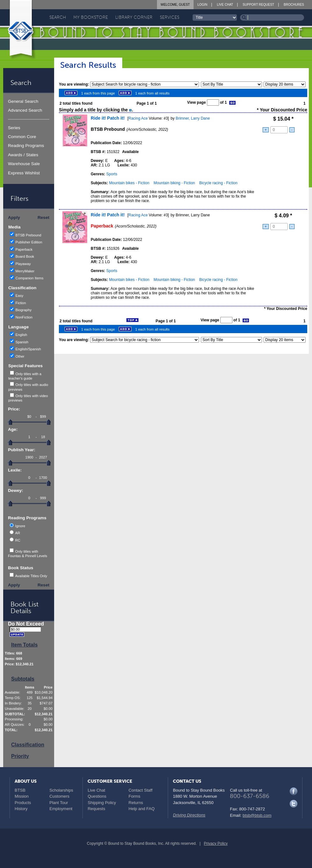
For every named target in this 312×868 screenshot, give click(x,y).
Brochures (294, 5)
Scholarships (61, 790)
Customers (59, 796)
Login (202, 5)
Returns (136, 803)
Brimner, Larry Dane (193, 118)
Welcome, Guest (175, 5)
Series (14, 128)
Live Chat (225, 5)
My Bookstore (91, 17)
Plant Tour (59, 803)
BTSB (20, 790)
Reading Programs (26, 146)
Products (23, 803)
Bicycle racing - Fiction (218, 183)
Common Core (22, 137)
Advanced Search (25, 110)
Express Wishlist (24, 173)
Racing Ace (138, 118)
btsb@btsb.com (257, 815)
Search (58, 17)
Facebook (294, 791)
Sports (112, 174)
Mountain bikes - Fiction (129, 183)
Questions (97, 796)
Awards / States (23, 155)
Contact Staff (141, 790)
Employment (61, 809)
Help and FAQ (142, 809)
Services (170, 17)
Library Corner (134, 17)
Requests (96, 809)
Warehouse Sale (24, 164)
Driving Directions (189, 815)
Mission (22, 796)
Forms (135, 796)
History (21, 809)
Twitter (294, 804)
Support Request (258, 5)
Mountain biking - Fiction (174, 183)
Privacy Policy (216, 843)
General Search (23, 101)
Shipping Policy (102, 803)
